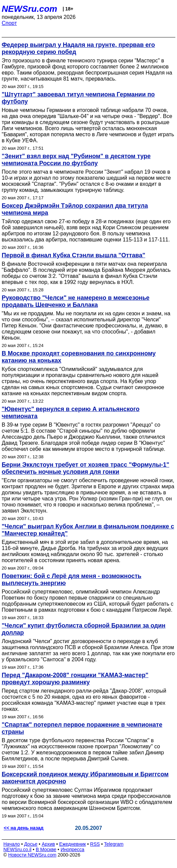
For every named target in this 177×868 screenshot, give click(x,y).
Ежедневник (73, 844)
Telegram (114, 844)
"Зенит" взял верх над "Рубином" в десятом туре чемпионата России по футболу (76, 160)
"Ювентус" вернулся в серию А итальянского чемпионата (71, 413)
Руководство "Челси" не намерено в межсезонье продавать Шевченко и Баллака (76, 301)
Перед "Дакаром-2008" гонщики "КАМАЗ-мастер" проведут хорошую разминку (75, 679)
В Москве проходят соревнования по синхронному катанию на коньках (79, 357)
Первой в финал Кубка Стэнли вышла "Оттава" (73, 255)
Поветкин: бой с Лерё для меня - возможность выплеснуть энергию (71, 580)
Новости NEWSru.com (32, 855)
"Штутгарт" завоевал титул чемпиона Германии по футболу (78, 98)
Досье (31, 844)
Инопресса (73, 849)
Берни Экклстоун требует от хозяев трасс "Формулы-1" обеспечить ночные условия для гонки (85, 468)
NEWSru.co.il (17, 849)
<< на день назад (24, 828)
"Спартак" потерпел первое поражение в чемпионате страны (82, 728)
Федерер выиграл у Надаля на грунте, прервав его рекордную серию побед (78, 48)
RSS (95, 844)
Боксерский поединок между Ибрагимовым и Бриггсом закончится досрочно (85, 778)
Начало (12, 844)
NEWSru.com (29, 9)
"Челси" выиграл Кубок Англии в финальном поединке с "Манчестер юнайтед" (88, 530)
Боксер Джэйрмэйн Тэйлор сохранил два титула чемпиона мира (75, 209)
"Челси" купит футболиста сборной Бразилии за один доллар (84, 629)
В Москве (46, 849)
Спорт (9, 23)
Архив (48, 844)
